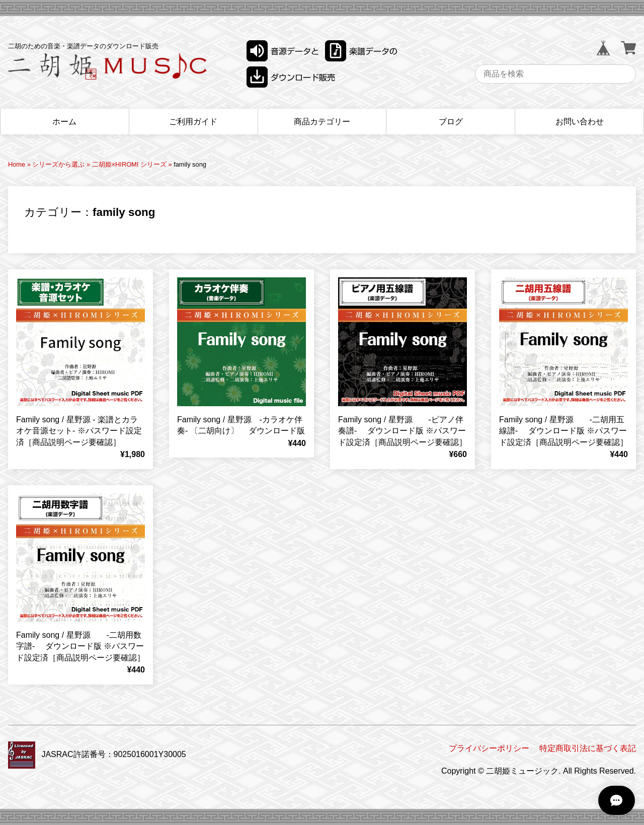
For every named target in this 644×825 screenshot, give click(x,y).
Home (17, 164)
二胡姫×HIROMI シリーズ (129, 164)
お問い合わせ (580, 122)
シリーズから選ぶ (58, 164)
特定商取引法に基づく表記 (588, 748)
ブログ (451, 122)
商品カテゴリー (322, 122)
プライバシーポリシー (489, 748)
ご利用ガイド (193, 122)
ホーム (64, 122)
